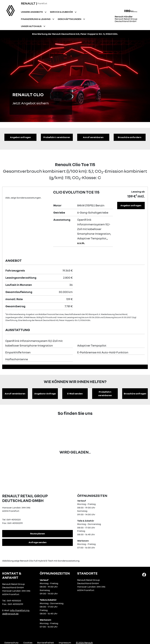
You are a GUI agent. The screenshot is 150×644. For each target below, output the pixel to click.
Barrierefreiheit (46, 643)
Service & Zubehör (62, 12)
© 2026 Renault (84, 643)
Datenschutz (11, 643)
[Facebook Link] (144, 575)
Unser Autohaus (31, 26)
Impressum (65, 643)
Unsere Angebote (32, 12)
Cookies (28, 643)
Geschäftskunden (70, 19)
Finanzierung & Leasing (36, 19)
